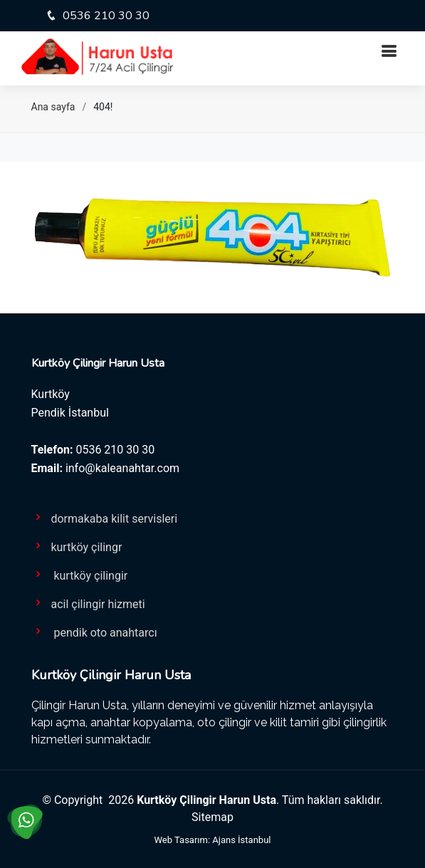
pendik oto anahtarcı (94, 632)
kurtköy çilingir (80, 575)
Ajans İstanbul (241, 840)
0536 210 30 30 (105, 16)
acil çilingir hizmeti (88, 603)
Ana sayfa (53, 107)
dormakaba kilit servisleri (105, 518)
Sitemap (213, 817)
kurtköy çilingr (77, 546)
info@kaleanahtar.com (122, 468)
